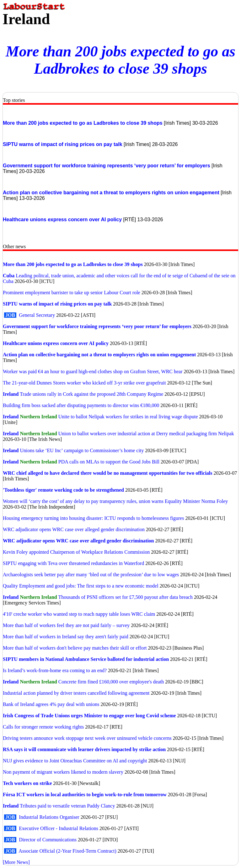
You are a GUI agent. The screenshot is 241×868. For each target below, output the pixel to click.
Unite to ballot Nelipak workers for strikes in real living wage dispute (128, 417)
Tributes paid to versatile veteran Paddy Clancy (67, 806)
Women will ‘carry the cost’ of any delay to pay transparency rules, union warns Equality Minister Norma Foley (115, 501)
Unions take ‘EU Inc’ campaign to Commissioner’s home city (82, 450)
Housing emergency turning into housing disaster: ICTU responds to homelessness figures (94, 518)
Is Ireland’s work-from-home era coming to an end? (55, 670)
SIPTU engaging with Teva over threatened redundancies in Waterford (73, 563)
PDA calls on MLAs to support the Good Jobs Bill (109, 462)
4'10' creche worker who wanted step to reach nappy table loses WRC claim (79, 614)
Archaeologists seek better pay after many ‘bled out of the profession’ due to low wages (91, 575)
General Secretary (37, 315)
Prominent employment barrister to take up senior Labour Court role (72, 293)
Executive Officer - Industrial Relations (59, 828)
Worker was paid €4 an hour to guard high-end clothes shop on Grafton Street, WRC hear (93, 371)
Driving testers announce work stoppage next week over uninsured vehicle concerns (87, 738)
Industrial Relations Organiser (49, 817)
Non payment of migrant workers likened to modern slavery (63, 772)
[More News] (16, 862)
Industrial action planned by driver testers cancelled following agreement (76, 693)
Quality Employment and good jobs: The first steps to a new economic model (81, 586)
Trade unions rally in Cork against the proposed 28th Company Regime (91, 394)
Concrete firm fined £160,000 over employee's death (111, 682)
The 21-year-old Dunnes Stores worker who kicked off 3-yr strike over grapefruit (84, 383)
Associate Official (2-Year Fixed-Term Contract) (67, 851)
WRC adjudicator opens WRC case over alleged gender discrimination (74, 529)
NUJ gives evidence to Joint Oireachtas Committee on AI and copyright (75, 761)
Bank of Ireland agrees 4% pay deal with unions (51, 704)
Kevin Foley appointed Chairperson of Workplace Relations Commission (76, 552)
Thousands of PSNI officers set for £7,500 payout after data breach (125, 597)
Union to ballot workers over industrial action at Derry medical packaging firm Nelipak (146, 434)
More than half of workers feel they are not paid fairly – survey (66, 625)
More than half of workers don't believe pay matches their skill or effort (75, 648)
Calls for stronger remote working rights (44, 727)
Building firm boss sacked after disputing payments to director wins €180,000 (81, 405)
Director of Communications (48, 840)
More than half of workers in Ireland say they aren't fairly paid (66, 637)
